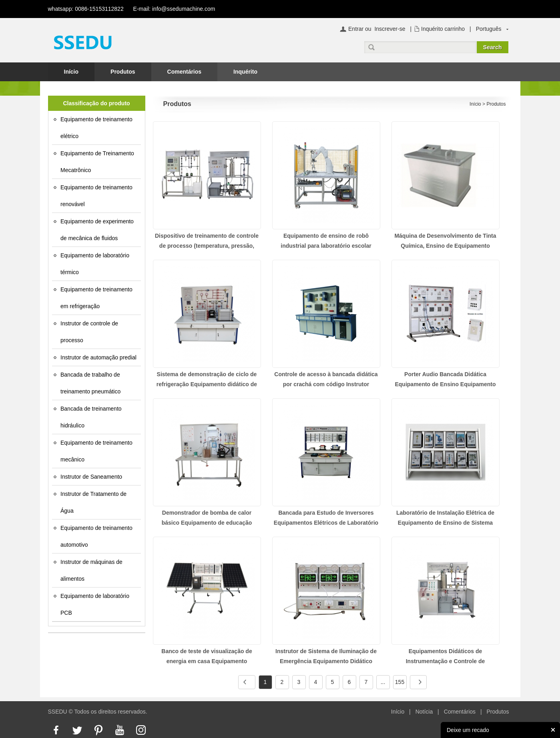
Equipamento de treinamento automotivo (96, 536)
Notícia (424, 712)
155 (400, 682)
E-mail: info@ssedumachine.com (174, 9)
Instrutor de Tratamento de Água (93, 502)
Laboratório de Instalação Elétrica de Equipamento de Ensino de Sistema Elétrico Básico (445, 523)
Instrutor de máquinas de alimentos (91, 570)
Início (71, 72)
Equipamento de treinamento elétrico (96, 128)
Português (489, 29)
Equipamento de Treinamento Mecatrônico (97, 162)
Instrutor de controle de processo (89, 332)
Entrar (356, 29)
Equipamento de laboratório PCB (95, 604)
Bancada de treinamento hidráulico (91, 417)
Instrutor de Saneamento (91, 477)
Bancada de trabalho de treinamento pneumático (90, 383)
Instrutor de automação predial (98, 357)
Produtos (123, 72)
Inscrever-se (390, 29)
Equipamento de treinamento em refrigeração (96, 298)
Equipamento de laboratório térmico (95, 264)
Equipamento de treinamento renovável (96, 196)
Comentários (185, 72)
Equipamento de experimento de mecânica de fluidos (97, 230)
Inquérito (245, 72)
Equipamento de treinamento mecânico (96, 451)
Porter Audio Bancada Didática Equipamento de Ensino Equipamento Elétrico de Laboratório (445, 384)
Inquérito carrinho (443, 29)
